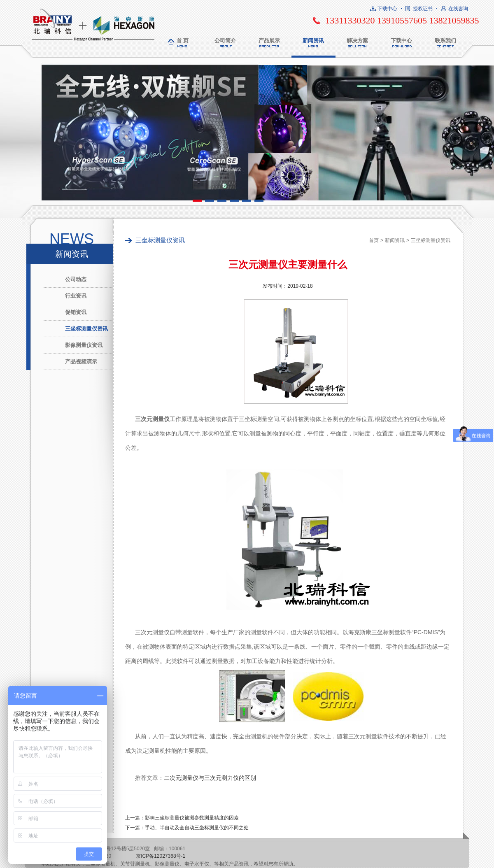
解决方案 (357, 41)
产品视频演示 (81, 362)
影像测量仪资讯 (84, 345)
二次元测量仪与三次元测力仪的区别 (210, 778)
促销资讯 (76, 312)
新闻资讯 (313, 41)
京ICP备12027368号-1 (161, 856)
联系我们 (445, 41)
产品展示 (269, 41)
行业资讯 (76, 296)
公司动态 (76, 279)
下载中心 (387, 9)
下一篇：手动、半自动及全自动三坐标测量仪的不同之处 (187, 828)
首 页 (183, 41)
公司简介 (225, 41)
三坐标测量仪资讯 (86, 329)
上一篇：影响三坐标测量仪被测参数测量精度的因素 (182, 818)
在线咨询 (458, 9)
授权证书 (423, 9)
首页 (374, 240)
